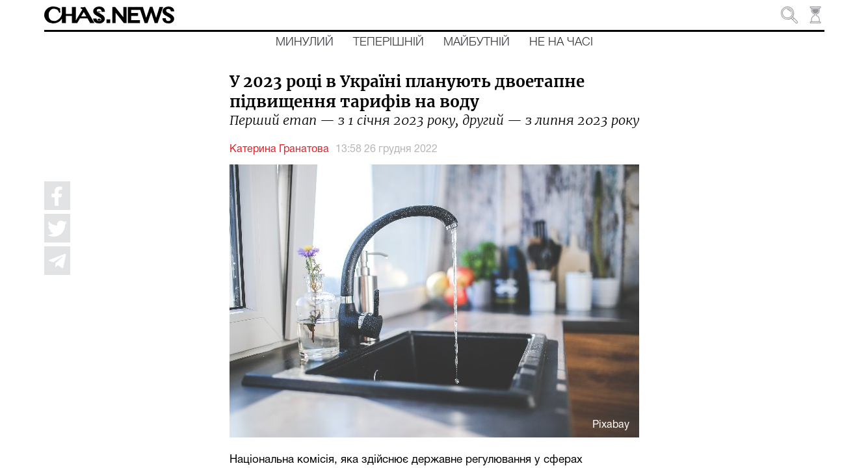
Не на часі (561, 42)
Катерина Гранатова (279, 149)
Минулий (305, 42)
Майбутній (477, 42)
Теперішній (388, 42)
